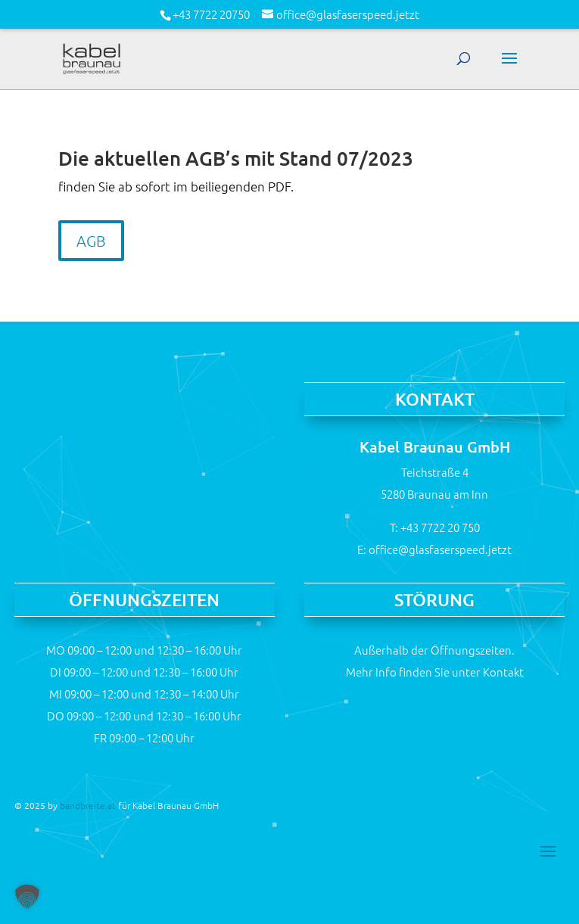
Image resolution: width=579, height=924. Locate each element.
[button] (27, 897)
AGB (91, 241)
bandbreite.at (88, 805)
